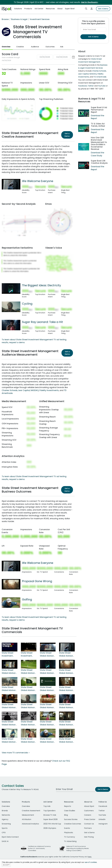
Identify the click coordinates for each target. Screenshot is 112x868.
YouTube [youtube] (102, 815)
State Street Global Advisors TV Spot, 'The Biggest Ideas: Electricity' (47, 672)
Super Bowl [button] (70, 9)
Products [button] (28, 9)
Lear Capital (24, 390)
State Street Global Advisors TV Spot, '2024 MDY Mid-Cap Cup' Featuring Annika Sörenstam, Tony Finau (28, 672)
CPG (4, 833)
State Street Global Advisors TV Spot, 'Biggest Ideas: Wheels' (9, 689)
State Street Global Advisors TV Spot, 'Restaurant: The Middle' (9, 706)
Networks (6, 815)
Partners (88, 828)
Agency (5, 819)
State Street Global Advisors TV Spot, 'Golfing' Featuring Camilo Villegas (47, 740)
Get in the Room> (90, 2)
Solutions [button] (18, 9)
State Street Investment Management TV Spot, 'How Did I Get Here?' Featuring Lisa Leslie (28, 654)
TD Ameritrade (100, 77)
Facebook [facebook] (103, 806)
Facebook (83, 86)
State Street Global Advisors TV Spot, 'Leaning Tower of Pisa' (66, 723)
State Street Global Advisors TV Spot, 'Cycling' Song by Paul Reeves (28, 706)
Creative (20, 47)
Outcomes (50, 47)
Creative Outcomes (73, 824)
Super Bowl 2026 (50, 819)
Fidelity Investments (49, 390)
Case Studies (70, 811)
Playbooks (69, 833)
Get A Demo (103, 9)
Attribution (27, 819)
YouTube (102, 86)
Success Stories (71, 819)
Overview (6, 47)
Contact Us (89, 824)
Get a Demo (67, 135)
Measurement (28, 815)
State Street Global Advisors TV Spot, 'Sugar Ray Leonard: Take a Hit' (66, 706)
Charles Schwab (10, 390)
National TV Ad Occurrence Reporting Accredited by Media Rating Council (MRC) (78, 848)
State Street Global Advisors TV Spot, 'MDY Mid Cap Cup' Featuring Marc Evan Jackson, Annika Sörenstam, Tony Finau (28, 689)
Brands (5, 811)
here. (90, 857)
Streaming (6, 824)
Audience (35, 47)
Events (67, 828)
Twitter (91, 86)
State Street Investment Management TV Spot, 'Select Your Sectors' (9, 654)
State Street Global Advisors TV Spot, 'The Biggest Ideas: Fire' (47, 689)
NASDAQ (35, 390)
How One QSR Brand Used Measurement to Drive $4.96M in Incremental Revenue (99, 143)
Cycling (27, 304)
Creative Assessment (31, 811)
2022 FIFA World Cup (52, 824)
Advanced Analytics (30, 824)
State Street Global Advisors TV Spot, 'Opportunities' (9, 723)
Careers (88, 815)
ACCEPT (6, 865)
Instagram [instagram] (103, 824)
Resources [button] (50, 9)
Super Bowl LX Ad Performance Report (99, 110)
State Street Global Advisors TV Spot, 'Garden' (47, 723)
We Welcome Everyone (38, 181)
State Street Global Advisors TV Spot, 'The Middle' (47, 706)
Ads (62, 47)
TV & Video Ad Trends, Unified (98, 125)
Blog (66, 815)
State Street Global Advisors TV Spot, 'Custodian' (28, 740)
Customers (89, 811)
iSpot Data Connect (10, 837)
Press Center (90, 819)
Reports (68, 806)
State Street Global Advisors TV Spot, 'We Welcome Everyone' (66, 654)
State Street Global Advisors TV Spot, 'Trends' (29, 723)
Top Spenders (49, 811)
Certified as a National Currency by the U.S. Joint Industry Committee (39, 848)
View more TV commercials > (16, 753)
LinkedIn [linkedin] (102, 819)
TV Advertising (70, 841)
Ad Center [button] (39, 9)
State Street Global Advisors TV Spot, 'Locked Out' (67, 689)
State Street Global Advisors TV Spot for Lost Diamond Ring (66, 740)
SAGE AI (5, 841)
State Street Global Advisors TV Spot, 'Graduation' (47, 654)
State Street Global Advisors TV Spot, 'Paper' (9, 740)
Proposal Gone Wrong (37, 581)
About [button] (60, 9)
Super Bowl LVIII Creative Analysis (99, 162)
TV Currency (70, 837)
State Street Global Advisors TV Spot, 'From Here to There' (9, 672)
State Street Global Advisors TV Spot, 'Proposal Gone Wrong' (66, 672)
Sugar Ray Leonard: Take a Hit (42, 322)
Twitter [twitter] (102, 811)
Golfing (27, 599)
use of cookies (91, 862)
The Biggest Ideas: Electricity (41, 285)
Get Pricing (89, 837)
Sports (5, 828)
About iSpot (89, 806)
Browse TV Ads (50, 815)
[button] (56, 57)
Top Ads (47, 806)
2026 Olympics (50, 828)
